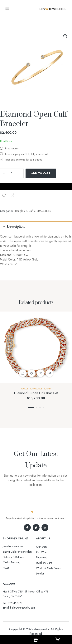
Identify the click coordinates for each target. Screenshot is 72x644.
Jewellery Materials (13, 534)
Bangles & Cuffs (25, 199)
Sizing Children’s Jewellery (18, 539)
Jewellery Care (44, 551)
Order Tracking (12, 550)
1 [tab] (31, 395)
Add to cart (41, 173)
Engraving (42, 545)
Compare (4, 183)
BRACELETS (44, 199)
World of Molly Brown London (49, 559)
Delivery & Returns (13, 545)
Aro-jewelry (41, 617)
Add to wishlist (62, 173)
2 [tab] (36, 395)
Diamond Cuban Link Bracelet (36, 381)
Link (49, 376)
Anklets (26, 376)
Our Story (42, 534)
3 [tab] (40, 395)
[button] (7, 8)
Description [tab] (16, 214)
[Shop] (36, 640)
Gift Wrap (42, 540)
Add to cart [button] (23, 361)
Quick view (49, 361)
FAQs (6, 556)
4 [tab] (43, 395)
